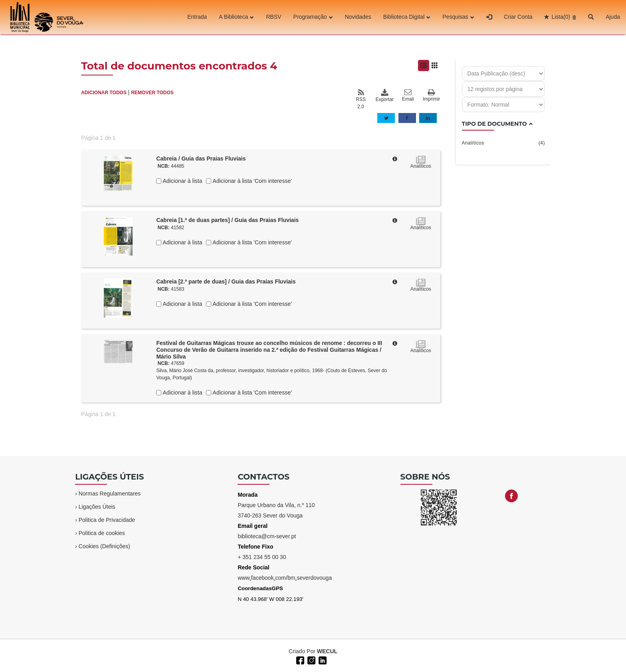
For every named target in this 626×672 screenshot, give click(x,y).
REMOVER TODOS (152, 93)
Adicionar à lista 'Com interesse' (251, 181)
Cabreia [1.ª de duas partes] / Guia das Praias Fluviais (227, 220)
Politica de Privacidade (107, 520)
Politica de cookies (102, 533)
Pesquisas (458, 17)
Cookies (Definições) (104, 546)
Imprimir (431, 96)
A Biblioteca (236, 17)
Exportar (384, 95)
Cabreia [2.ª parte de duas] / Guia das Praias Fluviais (226, 281)
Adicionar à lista (182, 181)
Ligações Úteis (97, 507)
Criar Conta (518, 17)
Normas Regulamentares (110, 494)
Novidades (358, 17)
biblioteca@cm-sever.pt (267, 536)
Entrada (197, 17)
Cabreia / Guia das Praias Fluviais (201, 159)
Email (408, 95)
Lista (561, 17)
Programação (313, 17)
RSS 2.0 (361, 99)
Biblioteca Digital (407, 17)
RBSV (273, 17)
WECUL (327, 651)
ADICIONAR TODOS (104, 93)
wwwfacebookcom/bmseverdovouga (285, 578)
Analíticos (503, 143)
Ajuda (613, 17)
